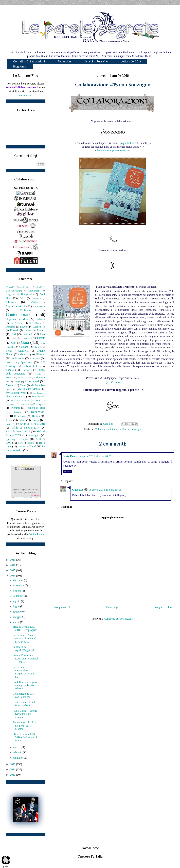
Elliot (29, 330)
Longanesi (27, 370)
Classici (11, 302)
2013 (13, 775)
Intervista (10, 363)
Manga (38, 374)
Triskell (21, 447)
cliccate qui (25, 95)
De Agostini (17, 323)
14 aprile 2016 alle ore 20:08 (95, 456)
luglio (17, 606)
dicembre (19, 580)
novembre (19, 585)
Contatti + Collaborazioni (29, 61)
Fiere (43, 334)
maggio (18, 617)
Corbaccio (40, 319)
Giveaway (23, 351)
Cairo (22, 298)
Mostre (10, 385)
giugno (17, 612)
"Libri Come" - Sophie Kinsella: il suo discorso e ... (25, 714)
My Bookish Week (16, 393)
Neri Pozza (37, 393)
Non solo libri (39, 397)
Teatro (31, 443)
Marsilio (10, 378)
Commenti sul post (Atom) (119, 619)
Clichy (35, 302)
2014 (13, 769)
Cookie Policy (36, 534)
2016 (13, 576)
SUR (39, 439)
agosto (17, 601)
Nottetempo (11, 404)
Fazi (14, 334)
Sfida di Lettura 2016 (33, 424)
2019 (13, 560)
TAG (9, 443)
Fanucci (41, 330)
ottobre (17, 591)
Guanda (24, 354)
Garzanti (24, 347)
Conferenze (26, 310)
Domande (11, 327)
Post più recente (62, 607)
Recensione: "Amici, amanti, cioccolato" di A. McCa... (24, 638)
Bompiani (26, 294)
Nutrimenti (25, 404)
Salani (22, 420)
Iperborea (26, 362)
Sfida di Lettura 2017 (26, 428)
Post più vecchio (163, 607)
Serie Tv (10, 424)
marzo (17, 747)
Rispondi (68, 471)
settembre (19, 596)
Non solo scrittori (20, 401)
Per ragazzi (39, 404)
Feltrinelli (28, 334)
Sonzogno (136, 429)
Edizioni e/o (39, 327)
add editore (26, 287)
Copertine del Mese (17, 319)
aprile (17, 622)
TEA (20, 443)
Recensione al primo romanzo (113, 150)
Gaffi (14, 343)
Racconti (18, 412)
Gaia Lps (78, 490)
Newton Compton (16, 396)
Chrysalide (36, 298)
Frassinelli (27, 338)
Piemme (16, 408)
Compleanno (39, 307)
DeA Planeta (35, 323)
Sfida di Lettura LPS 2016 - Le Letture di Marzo (25, 737)
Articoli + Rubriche (96, 61)
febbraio (18, 752)
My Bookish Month (29, 389)
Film (14, 338)
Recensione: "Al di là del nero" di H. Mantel (24, 726)
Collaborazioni (103, 429)
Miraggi (17, 382)
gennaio (18, 758)
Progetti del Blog (36, 408)
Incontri (36, 358)
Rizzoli (36, 416)
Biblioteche (35, 291)
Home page (112, 607)
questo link (128, 143)
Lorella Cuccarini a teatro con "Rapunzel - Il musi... (25, 659)
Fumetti (41, 338)
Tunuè (33, 446)
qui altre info (113, 382)
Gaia (115, 429)
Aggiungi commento (113, 517)
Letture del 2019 (131, 61)
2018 (13, 565)
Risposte (68, 481)
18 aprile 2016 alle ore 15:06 (105, 490)
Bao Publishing (14, 291)
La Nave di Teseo (32, 366)
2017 (13, 570)
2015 (13, 764)
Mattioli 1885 (24, 378)
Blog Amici (20, 66)
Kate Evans (70, 456)
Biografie (10, 294)
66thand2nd (11, 287)
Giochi (38, 347)
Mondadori (32, 381)
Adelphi (38, 287)
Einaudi (14, 330)
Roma (9, 420)
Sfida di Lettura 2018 (18, 431)
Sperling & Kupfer (17, 439)
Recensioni (65, 61)
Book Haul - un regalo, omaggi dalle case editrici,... (25, 685)
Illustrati (41, 354)
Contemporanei (19, 314)
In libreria (124, 429)
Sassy (35, 420)
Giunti (9, 351)
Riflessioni (20, 416)
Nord (38, 400)
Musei (23, 385)
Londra (10, 370)
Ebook (23, 327)
